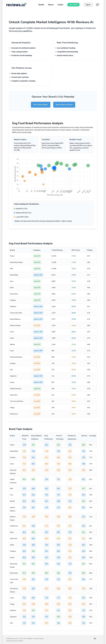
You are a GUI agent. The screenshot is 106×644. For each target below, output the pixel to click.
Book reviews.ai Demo (64, 105)
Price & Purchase (60, 437)
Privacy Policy (38, 639)
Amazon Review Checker (15, 641)
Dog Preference (49, 437)
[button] (98, 5)
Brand (12, 436)
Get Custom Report (41, 105)
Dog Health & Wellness (36, 437)
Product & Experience (72, 437)
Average (93, 436)
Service (84, 436)
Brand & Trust (25, 437)
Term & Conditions (26, 639)
